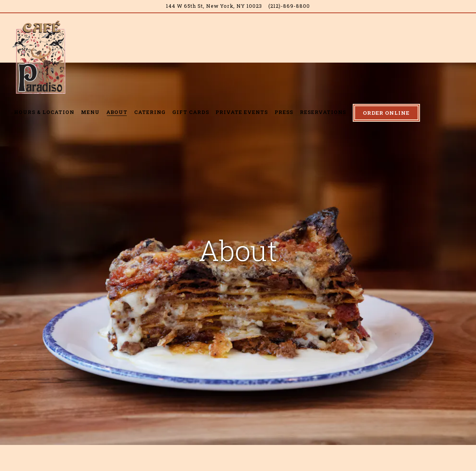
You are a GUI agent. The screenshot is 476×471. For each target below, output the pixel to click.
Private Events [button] (242, 112)
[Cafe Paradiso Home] (41, 56)
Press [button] (284, 112)
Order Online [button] (386, 113)
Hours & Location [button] (44, 112)
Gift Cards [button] (191, 112)
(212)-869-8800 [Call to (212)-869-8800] (289, 6)
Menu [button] (90, 112)
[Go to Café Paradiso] (214, 6)
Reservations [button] (323, 112)
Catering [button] (150, 112)
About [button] (117, 112)
